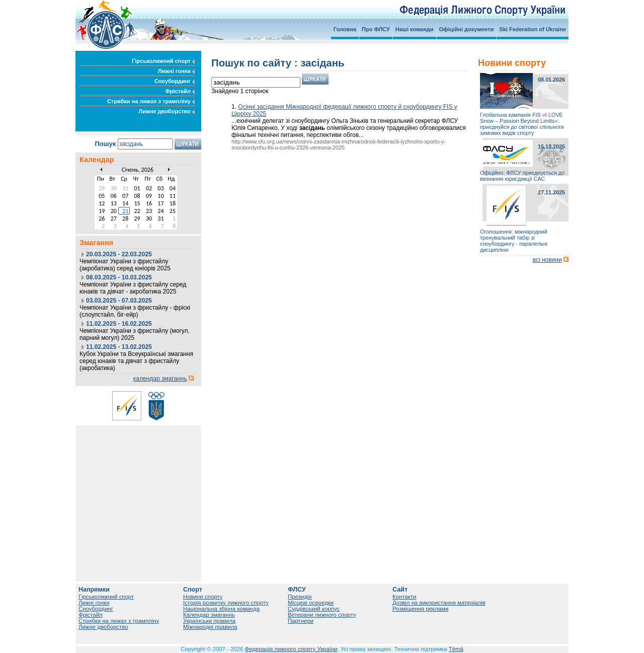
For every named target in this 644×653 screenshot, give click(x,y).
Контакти (404, 597)
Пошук (105, 144)
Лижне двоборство (167, 111)
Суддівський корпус (314, 609)
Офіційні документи (467, 29)
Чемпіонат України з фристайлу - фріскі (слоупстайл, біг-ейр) (135, 311)
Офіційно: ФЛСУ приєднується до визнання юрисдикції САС (522, 176)
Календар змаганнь (209, 615)
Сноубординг (175, 81)
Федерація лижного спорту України (291, 649)
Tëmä (456, 649)
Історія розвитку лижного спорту (226, 603)
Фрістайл (180, 91)
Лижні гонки (176, 71)
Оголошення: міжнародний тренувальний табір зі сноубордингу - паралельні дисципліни (514, 241)
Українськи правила (209, 621)
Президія (300, 597)
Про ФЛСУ (376, 29)
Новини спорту (203, 597)
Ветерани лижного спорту (322, 615)
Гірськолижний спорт (163, 61)
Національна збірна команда (221, 609)
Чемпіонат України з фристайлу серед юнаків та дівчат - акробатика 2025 (133, 288)
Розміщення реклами (420, 609)
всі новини (547, 260)
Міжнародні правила (210, 627)
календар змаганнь (160, 379)
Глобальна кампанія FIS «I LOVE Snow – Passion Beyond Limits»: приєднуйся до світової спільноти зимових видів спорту (522, 124)
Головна (345, 29)
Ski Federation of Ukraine (533, 29)
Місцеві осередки (311, 603)
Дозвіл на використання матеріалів (439, 603)
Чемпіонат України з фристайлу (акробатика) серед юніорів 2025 (125, 265)
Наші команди (415, 29)
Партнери (301, 621)
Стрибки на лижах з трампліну (151, 101)
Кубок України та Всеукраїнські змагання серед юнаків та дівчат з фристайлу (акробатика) (136, 361)
